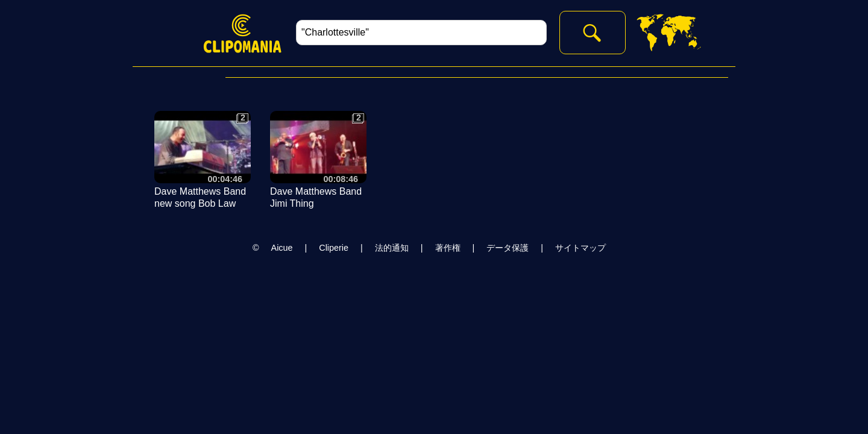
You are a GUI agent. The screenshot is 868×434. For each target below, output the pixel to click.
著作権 (448, 248)
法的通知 (392, 248)
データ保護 (508, 248)
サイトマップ (580, 248)
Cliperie (334, 248)
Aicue (282, 248)
